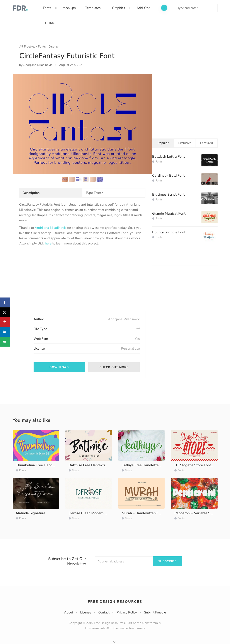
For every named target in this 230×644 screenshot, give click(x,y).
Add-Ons (143, 8)
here (48, 243)
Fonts (47, 8)
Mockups (69, 8)
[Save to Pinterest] (5, 322)
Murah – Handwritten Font (143, 513)
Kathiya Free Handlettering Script (148, 465)
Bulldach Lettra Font (169, 157)
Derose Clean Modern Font (90, 513)
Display (53, 47)
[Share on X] (5, 312)
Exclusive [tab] (185, 143)
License (86, 612)
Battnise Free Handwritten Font (94, 465)
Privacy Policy (127, 612)
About (69, 612)
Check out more (114, 367)
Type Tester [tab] (94, 193)
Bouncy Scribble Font (169, 232)
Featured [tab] (206, 143)
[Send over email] (5, 342)
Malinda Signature (31, 513)
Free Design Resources (115, 602)
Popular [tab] (163, 143)
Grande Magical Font (169, 214)
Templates (93, 8)
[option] (82, 124)
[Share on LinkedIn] (5, 332)
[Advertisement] (52, 282)
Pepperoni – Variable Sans (195, 513)
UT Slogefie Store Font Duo (196, 465)
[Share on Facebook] (5, 302)
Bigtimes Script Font (168, 195)
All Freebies (27, 47)
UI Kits (50, 23)
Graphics (118, 8)
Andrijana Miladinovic (50, 228)
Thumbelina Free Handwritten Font (44, 465)
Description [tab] (31, 193)
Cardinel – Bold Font (168, 176)
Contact (104, 612)
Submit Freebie (155, 612)
